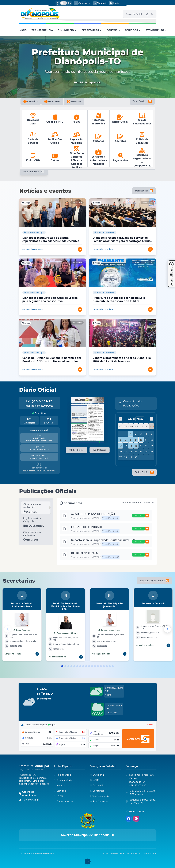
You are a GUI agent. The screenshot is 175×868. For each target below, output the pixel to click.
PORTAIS (113, 30)
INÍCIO (23, 30)
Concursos (97, 791)
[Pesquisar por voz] (147, 14)
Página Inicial (63, 775)
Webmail (100, 3)
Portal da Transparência (87, 82)
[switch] (64, 3)
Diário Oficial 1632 (111, 518)
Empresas (74, 102)
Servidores (52, 102)
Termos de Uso (134, 853)
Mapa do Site (150, 853)
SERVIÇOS (133, 30)
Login (114, 3)
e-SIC (94, 780)
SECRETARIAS (92, 30)
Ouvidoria (97, 775)
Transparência (63, 780)
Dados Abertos (64, 801)
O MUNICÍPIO (67, 30)
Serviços (60, 791)
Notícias (60, 785)
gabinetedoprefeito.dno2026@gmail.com (143, 792)
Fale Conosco (99, 801)
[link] (69, 14)
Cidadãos (31, 102)
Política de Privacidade (113, 853)
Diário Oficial (99, 785)
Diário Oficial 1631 (111, 557)
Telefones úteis (99, 796)
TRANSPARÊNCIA (42, 30)
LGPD (59, 796)
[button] (167, 629)
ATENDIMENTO (156, 30)
